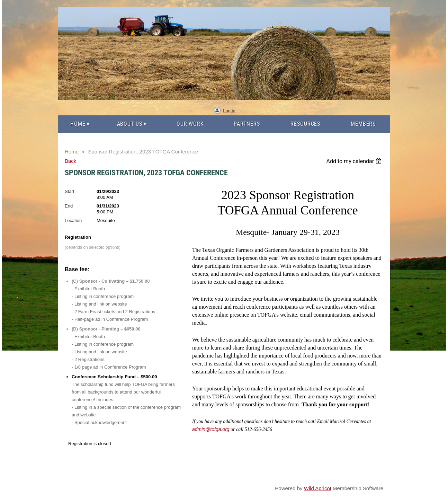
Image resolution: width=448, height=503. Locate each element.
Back (70, 161)
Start (69, 191)
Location (73, 220)
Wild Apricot (318, 488)
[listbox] (355, 161)
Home (72, 152)
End (69, 206)
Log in (229, 111)
